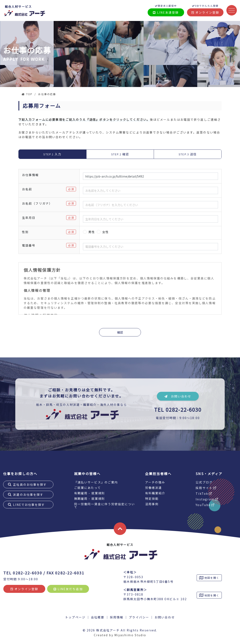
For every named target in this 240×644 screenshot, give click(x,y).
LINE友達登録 (166, 12)
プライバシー (139, 617)
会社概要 (98, 617)
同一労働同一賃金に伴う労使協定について (105, 505)
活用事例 (152, 504)
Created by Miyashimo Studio (120, 635)
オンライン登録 (205, 12)
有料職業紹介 (155, 493)
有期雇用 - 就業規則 (90, 493)
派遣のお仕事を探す (28, 495)
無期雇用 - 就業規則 (90, 499)
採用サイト (204, 488)
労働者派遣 (154, 488)
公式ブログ (204, 482)
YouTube (203, 505)
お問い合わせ (178, 396)
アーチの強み (155, 482)
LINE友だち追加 (68, 589)
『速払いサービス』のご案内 (96, 482)
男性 (92, 232)
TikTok (202, 493)
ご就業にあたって (88, 488)
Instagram (205, 499)
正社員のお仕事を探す (30, 484)
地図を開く (211, 578)
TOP (29, 94)
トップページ (75, 617)
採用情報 (117, 617)
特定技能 (152, 499)
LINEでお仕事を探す (29, 505)
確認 (120, 332)
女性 (106, 232)
